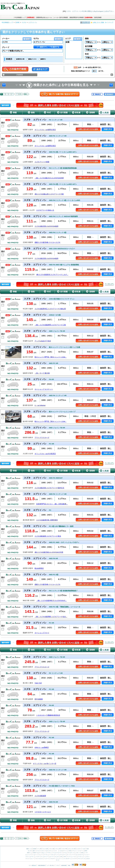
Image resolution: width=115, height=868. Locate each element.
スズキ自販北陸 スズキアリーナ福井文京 (49, 488)
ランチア (74, 859)
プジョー (28, 859)
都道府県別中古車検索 (77, 17)
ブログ (58, 865)
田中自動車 (39, 699)
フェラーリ (47, 859)
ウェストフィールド (72, 857)
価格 (87, 39)
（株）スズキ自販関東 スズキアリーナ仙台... (51, 617)
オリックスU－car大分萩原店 (45, 454)
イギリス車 (52, 849)
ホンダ (29, 851)
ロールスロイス (79, 855)
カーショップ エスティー (44, 389)
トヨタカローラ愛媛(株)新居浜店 (48, 715)
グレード (6, 47)
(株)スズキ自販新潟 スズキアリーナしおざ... (52, 275)
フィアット (60, 859)
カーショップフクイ (42, 633)
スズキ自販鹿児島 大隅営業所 (47, 520)
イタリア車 (64, 849)
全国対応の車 (20, 59)
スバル (37, 851)
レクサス (79, 849)
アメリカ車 (45, 849)
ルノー (32, 859)
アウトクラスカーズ (42, 438)
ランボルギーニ (67, 859)
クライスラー (62, 855)
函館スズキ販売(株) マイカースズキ (48, 242)
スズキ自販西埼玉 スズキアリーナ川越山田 (50, 309)
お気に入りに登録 (98, 22)
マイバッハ (75, 851)
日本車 (17, 22)
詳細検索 (20, 75)
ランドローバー (44, 857)
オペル (65, 853)
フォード (41, 855)
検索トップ (29, 849)
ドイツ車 (39, 849)
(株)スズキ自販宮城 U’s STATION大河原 (49, 552)
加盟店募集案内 (42, 865)
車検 (69, 865)
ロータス (57, 857)
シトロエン (87, 857)
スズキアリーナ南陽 (42, 162)
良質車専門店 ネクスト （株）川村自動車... (52, 504)
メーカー (6, 39)
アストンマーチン (30, 857)
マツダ (42, 851)
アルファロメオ (39, 859)
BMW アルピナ (37, 853)
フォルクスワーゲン (57, 853)
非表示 (9, 59)
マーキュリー (47, 855)
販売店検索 (98, 17)
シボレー (78, 853)
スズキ (24, 22)
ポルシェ (44, 853)
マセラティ (53, 859)
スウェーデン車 (72, 849)
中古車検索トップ (20, 17)
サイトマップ (109, 22)
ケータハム (80, 857)
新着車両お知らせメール (44, 17)
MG (61, 857)
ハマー (86, 853)
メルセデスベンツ (63, 851)
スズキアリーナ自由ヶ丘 (45, 210)
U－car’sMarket (40, 405)
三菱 (33, 851)
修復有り (43, 59)
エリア (68, 39)
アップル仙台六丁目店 (43, 341)
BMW (86, 851)
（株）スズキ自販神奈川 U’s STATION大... (52, 601)
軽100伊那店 (39, 568)
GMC (82, 853)
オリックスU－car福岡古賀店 (45, 130)
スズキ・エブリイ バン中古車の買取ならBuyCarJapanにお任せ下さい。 (91, 11)
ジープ (73, 855)
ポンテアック (55, 855)
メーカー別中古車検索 (61, 17)
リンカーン (35, 855)
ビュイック (28, 855)
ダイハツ (51, 851)
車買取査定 (31, 17)
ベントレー (87, 855)
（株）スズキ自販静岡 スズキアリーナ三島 (50, 325)
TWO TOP (38, 683)
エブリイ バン (33, 22)
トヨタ (84, 849)
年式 (87, 54)
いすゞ (56, 851)
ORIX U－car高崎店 (42, 747)
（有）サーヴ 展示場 (42, 373)
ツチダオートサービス (43, 812)
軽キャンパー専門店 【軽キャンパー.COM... (51, 357)
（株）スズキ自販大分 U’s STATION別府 (49, 178)
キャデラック (71, 853)
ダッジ (68, 855)
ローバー (52, 857)
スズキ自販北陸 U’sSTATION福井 (47, 226)
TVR (64, 857)
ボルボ (88, 859)
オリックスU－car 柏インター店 (45, 764)
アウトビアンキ (81, 859)
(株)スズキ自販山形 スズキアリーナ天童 (49, 194)
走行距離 (89, 46)
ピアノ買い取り (51, 865)
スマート (81, 851)
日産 (88, 849)
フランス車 (58, 849)
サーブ (58, 860)
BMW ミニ (30, 853)
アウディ (49, 853)
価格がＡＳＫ (32, 59)
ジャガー (37, 857)
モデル (36, 39)
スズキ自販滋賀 (40, 796)
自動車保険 (89, 17)
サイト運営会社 (32, 865)
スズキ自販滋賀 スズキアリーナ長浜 (48, 536)
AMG (70, 851)
